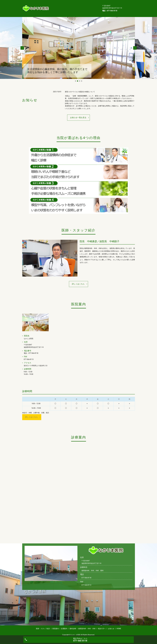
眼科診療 (55, 7)
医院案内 (75, 3)
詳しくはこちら (78, 280)
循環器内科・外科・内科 (72, 7)
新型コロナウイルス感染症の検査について (80, 88)
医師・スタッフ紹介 (59, 3)
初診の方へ (91, 7)
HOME (66, 10)
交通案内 (86, 3)
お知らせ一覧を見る (78, 114)
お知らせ (55, 10)
